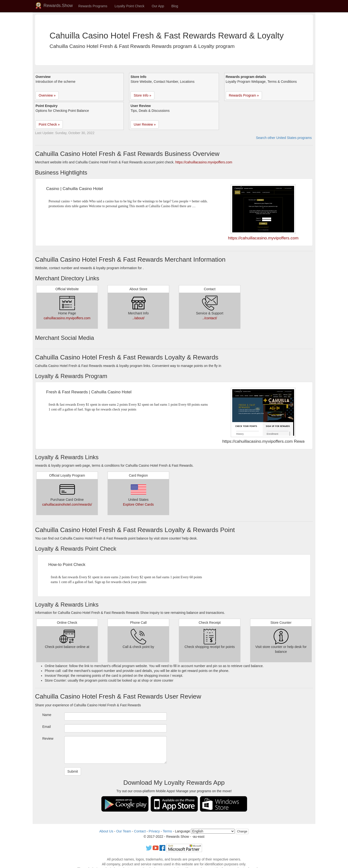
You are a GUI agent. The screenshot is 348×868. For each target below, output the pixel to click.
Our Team (124, 831)
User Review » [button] (145, 124)
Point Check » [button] (49, 124)
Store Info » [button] (142, 95)
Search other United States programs (284, 138)
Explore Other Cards (138, 504)
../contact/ (210, 318)
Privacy (154, 831)
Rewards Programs (93, 6)
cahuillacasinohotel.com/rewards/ (67, 504)
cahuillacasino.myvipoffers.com (67, 318)
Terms (167, 831)
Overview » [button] (47, 95)
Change (242, 831)
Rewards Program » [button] (244, 95)
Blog (175, 6)
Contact (140, 831)
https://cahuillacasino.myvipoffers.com (204, 162)
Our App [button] (158, 6)
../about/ (138, 318)
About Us (106, 831)
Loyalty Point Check (130, 6)
